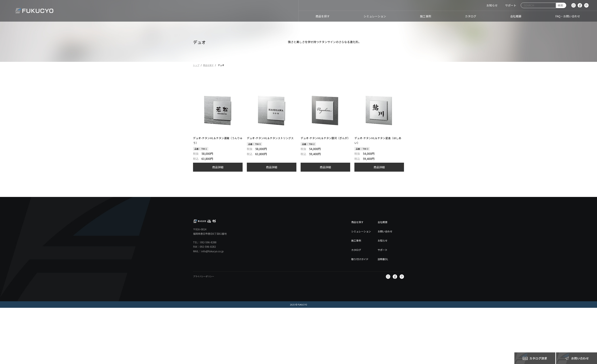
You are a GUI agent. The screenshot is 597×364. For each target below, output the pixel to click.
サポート (383, 250)
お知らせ (383, 240)
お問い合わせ (385, 231)
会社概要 (383, 222)
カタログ (356, 250)
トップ (196, 65)
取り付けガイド (360, 259)
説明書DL (383, 259)
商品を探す (208, 65)
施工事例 (356, 240)
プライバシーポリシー (204, 276)
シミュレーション (361, 231)
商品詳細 (218, 167)
